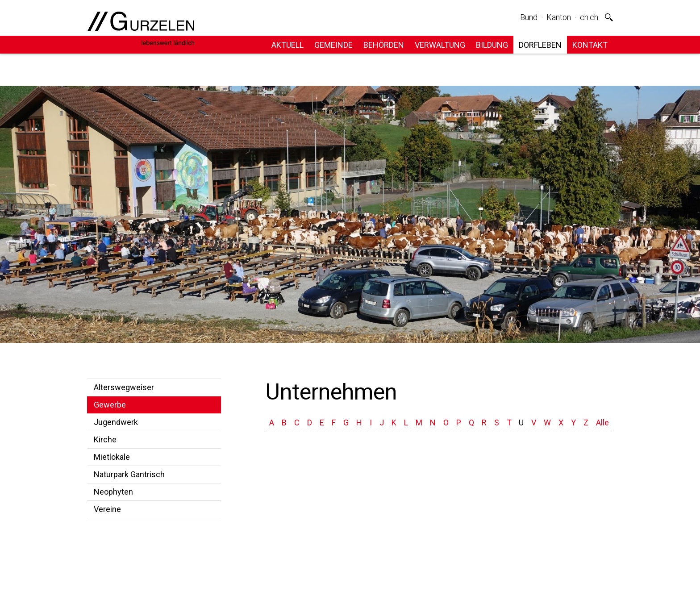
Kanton (559, 17)
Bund (529, 17)
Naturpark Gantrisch (129, 474)
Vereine (107, 509)
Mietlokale (112, 457)
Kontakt (590, 45)
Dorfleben (540, 45)
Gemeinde (333, 45)
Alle (602, 423)
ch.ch (589, 17)
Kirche (105, 439)
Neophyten (113, 492)
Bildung (492, 45)
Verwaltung (440, 45)
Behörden (384, 45)
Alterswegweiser (124, 387)
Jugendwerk (116, 422)
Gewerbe (110, 405)
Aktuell (287, 45)
